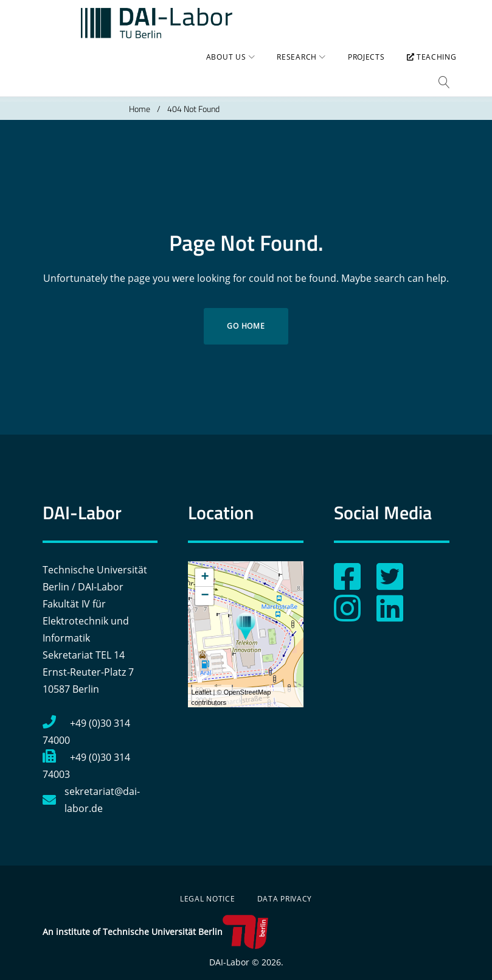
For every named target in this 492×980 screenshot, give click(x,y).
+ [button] (205, 567)
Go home (246, 315)
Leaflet (201, 681)
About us (220, 70)
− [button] (205, 585)
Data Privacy (285, 888)
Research (290, 70)
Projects (360, 70)
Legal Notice (208, 888)
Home (140, 98)
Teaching (424, 70)
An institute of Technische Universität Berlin (155, 921)
